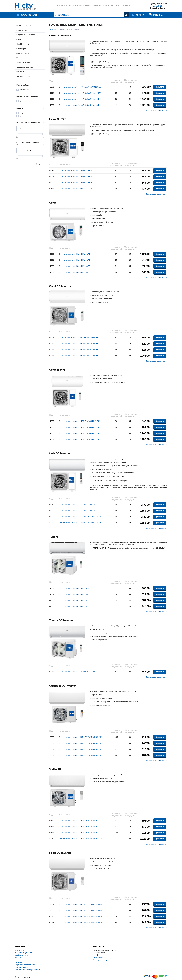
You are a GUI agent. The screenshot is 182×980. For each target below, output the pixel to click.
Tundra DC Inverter (61, 620)
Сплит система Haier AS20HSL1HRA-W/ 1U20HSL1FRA (80, 904)
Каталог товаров (30, 15)
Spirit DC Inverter (60, 853)
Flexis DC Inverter (60, 35)
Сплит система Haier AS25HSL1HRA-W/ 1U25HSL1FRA (80, 910)
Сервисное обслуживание (25, 965)
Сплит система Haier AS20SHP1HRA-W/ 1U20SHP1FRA (80, 821)
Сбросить (41, 164)
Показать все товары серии (156, 110)
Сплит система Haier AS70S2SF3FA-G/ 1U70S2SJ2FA (80, 105)
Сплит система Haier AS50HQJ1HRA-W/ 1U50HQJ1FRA (80, 755)
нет (21, 116)
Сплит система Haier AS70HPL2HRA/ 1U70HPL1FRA (79, 356)
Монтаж (18, 957)
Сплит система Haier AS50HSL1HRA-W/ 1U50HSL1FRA (80, 922)
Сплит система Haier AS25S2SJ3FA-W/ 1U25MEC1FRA (80, 505)
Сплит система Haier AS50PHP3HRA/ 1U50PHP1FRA (79, 433)
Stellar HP (55, 769)
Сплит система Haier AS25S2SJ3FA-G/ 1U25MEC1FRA (80, 517)
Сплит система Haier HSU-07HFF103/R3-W (75, 170)
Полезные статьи (22, 967)
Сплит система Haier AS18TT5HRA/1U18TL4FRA (78, 672)
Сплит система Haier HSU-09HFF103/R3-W (75, 189)
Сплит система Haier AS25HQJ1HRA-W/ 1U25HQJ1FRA (80, 743)
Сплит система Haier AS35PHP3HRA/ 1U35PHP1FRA (79, 427)
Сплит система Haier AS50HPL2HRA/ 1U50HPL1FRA (79, 350)
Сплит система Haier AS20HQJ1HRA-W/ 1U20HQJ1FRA (80, 737)
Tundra (54, 537)
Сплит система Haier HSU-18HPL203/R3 (74, 272)
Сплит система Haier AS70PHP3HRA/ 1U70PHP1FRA (79, 439)
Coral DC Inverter (60, 286)
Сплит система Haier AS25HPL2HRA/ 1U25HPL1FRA (79, 338)
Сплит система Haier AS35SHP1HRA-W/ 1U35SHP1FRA (80, 833)
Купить (161, 87)
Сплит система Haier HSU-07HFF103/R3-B (75, 177)
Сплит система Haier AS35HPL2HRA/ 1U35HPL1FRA (79, 344)
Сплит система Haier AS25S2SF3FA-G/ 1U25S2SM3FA (80, 93)
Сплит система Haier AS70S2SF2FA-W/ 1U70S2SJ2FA (80, 87)
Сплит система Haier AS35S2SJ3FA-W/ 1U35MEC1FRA (80, 511)
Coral (53, 203)
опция (22, 101)
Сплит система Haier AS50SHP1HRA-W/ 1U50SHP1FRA (80, 839)
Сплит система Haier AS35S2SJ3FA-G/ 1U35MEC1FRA (80, 523)
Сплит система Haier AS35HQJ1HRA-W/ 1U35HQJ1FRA (80, 749)
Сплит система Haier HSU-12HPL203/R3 (74, 266)
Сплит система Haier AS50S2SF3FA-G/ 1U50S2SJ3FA (80, 99)
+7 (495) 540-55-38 (157, 4)
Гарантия (19, 962)
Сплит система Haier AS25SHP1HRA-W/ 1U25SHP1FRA (80, 827)
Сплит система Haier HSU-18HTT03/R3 (74, 606)
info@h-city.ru (157, 8)
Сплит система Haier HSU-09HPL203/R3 (74, 260)
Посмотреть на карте (101, 960)
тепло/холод (24, 90)
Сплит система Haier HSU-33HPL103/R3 (74, 254)
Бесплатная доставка (23, 952)
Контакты (19, 960)
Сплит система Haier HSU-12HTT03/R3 (74, 600)
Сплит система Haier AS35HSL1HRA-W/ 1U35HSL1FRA (80, 916)
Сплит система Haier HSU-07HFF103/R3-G (75, 183)
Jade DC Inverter (60, 453)
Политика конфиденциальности (27, 970)
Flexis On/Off (57, 119)
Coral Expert (57, 370)
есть (21, 113)
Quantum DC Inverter (63, 686)
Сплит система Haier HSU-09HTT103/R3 (74, 594)
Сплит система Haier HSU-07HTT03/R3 (74, 588)
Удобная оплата (21, 955)
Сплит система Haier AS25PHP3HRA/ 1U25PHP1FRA (79, 421)
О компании (20, 950)
